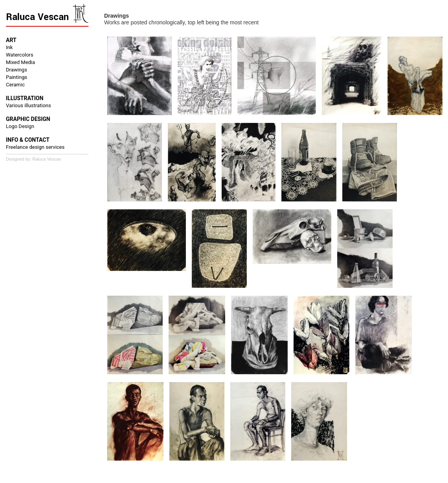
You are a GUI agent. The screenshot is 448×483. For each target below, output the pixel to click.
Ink (9, 47)
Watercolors (20, 55)
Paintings (17, 77)
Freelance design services (35, 147)
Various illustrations (28, 105)
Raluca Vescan (37, 17)
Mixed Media (20, 62)
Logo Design (20, 126)
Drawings (17, 70)
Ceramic (15, 85)
